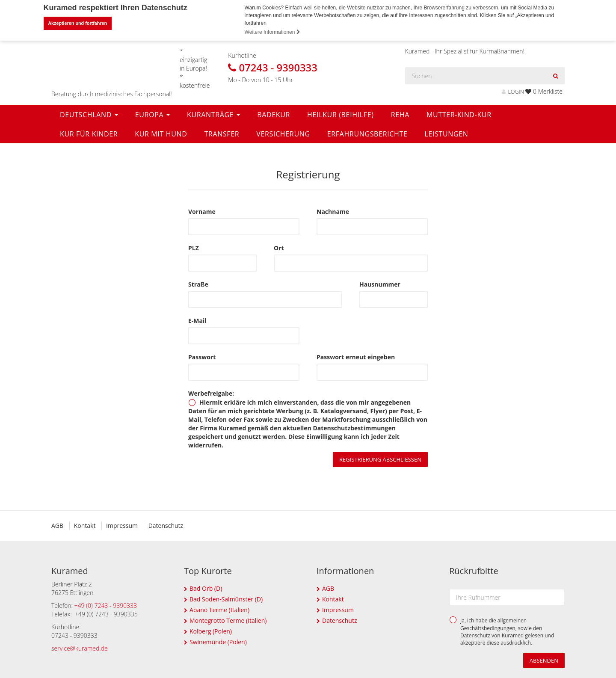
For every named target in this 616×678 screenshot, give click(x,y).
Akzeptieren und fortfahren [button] (77, 23)
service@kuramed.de (80, 648)
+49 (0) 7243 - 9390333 (106, 605)
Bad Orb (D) (206, 588)
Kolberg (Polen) (211, 631)
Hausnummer (380, 284)
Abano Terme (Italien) (219, 609)
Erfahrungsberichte (367, 133)
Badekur (274, 114)
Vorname (202, 211)
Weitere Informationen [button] (272, 32)
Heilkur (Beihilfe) (341, 114)
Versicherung (283, 133)
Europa (153, 114)
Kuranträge (213, 114)
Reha (400, 114)
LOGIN (513, 91)
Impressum (122, 525)
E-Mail (197, 320)
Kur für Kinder (89, 133)
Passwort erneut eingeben (356, 357)
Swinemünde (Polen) (218, 641)
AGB (57, 525)
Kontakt (85, 525)
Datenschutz (166, 525)
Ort (279, 247)
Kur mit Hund (161, 133)
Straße (198, 284)
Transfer (222, 133)
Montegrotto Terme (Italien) (228, 620)
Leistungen (446, 133)
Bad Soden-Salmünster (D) (226, 599)
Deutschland (89, 114)
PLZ (194, 247)
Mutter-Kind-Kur (459, 114)
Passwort (202, 357)
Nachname (333, 211)
